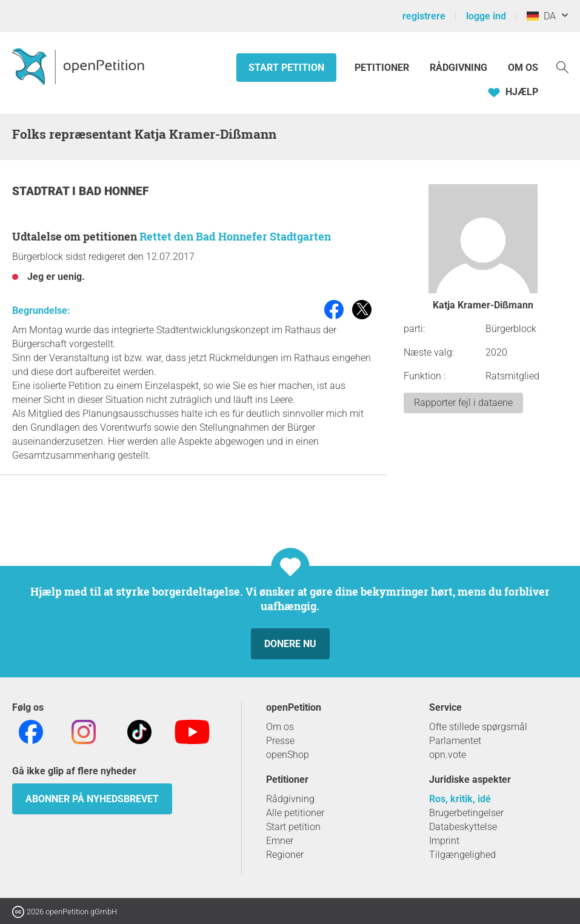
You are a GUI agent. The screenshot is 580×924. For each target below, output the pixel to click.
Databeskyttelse (463, 827)
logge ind (486, 16)
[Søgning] (562, 66)
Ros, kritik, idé (460, 799)
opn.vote (448, 755)
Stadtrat (42, 191)
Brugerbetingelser (466, 813)
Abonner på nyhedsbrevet (92, 799)
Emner (280, 841)
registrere (424, 16)
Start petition (286, 68)
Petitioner (383, 68)
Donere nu (290, 644)
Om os (523, 68)
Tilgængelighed (462, 855)
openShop (288, 755)
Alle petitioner (295, 813)
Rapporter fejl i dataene (463, 403)
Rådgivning (458, 68)
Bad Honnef (114, 191)
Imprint (444, 841)
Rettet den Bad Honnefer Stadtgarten (235, 236)
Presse (280, 741)
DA (541, 16)
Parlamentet (455, 741)
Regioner (285, 855)
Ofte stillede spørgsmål (478, 727)
